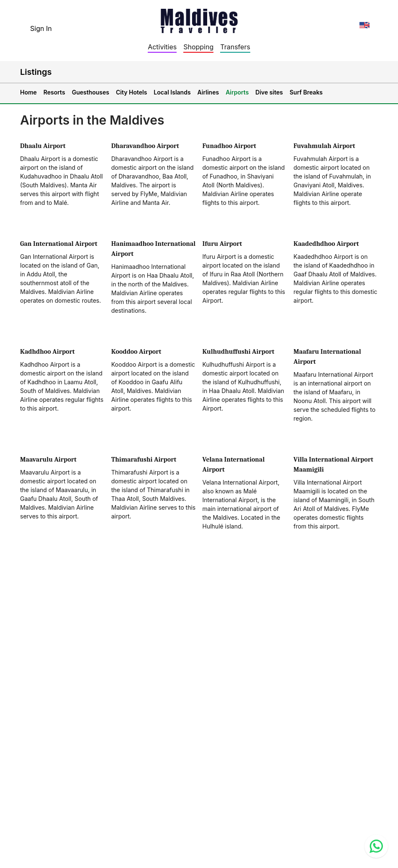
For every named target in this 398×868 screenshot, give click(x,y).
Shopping (198, 47)
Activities (162, 47)
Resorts (54, 92)
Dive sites (269, 92)
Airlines (208, 92)
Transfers (235, 47)
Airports (237, 92)
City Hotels (131, 92)
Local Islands (172, 92)
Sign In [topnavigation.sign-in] (41, 28)
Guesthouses (91, 92)
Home (28, 92)
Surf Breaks (306, 92)
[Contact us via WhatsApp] (376, 846)
